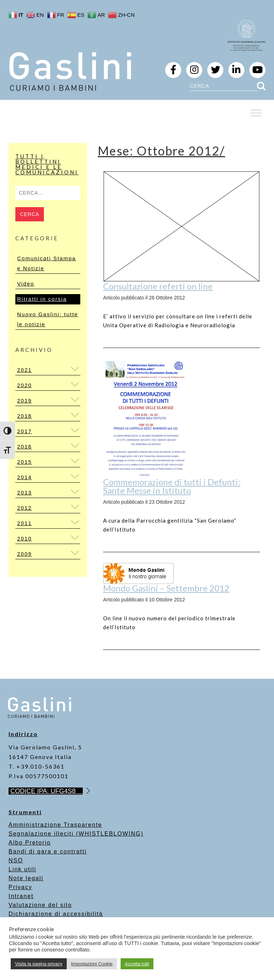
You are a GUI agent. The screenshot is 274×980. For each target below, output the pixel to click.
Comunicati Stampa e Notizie (47, 263)
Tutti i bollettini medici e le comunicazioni (47, 164)
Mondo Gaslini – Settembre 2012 (166, 588)
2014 (24, 477)
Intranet (21, 896)
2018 (24, 416)
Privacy (20, 887)
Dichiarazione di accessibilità (56, 914)
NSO (16, 860)
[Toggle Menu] (256, 113)
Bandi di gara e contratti (48, 851)
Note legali (26, 878)
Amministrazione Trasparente (55, 825)
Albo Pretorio (30, 843)
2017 (24, 431)
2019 (24, 401)
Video (26, 284)
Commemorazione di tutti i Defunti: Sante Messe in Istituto (172, 486)
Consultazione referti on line (158, 286)
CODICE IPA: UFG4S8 (47, 791)
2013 (24, 492)
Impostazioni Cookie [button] (92, 964)
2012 (24, 508)
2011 (24, 523)
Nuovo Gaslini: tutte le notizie (48, 319)
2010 (24, 538)
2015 (24, 462)
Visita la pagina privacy (39, 964)
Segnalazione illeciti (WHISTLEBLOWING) (76, 834)
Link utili (22, 869)
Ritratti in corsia (42, 299)
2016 (24, 447)
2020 (24, 385)
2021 (24, 370)
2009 (24, 554)
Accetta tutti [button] (137, 964)
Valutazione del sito (40, 905)
